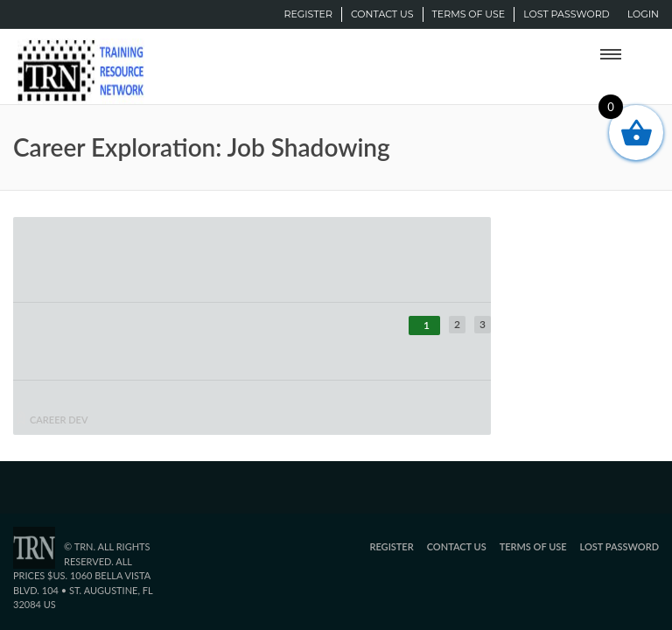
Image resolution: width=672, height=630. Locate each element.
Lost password (566, 14)
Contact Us (382, 14)
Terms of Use (469, 14)
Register (308, 14)
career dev (59, 420)
